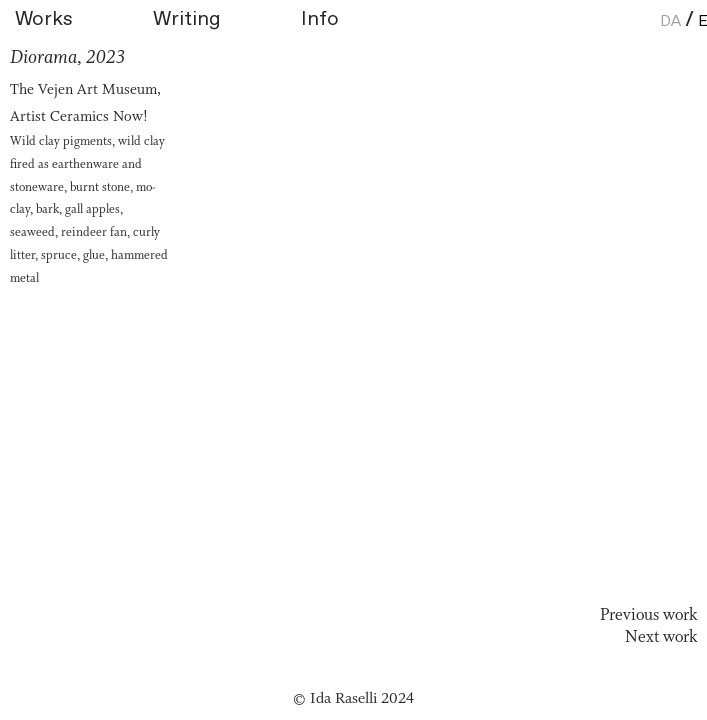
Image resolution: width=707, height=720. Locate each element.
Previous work (648, 615)
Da (670, 20)
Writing (187, 19)
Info (320, 19)
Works (79, 19)
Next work (661, 637)
